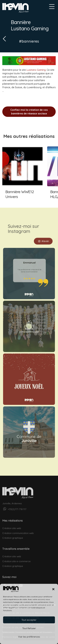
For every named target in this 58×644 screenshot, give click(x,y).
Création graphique (13, 535)
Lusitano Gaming (36, 70)
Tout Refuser (29, 628)
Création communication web (18, 531)
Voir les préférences (29, 637)
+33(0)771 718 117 (14, 507)
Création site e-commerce (16, 559)
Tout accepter (29, 620)
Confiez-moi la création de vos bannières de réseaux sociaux (29, 112)
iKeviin (43, 239)
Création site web (12, 526)
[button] (53, 589)
